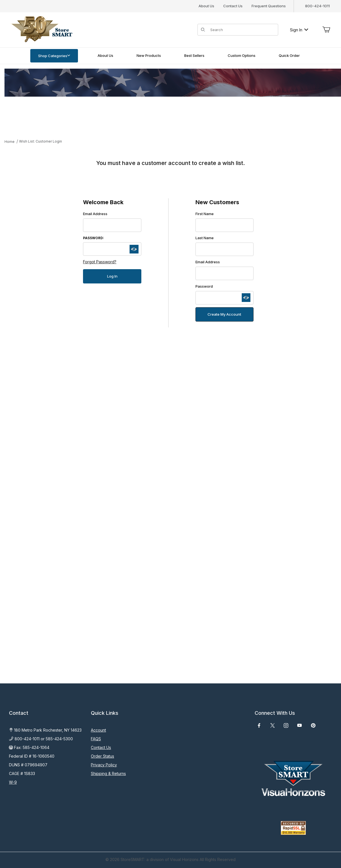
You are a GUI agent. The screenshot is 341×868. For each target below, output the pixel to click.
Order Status (102, 756)
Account (98, 730)
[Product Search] (242, 30)
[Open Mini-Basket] (326, 30)
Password (204, 286)
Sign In (299, 30)
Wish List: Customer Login (41, 141)
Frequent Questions (269, 6)
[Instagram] (286, 725)
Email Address (95, 214)
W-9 (13, 782)
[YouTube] (299, 725)
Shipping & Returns (108, 773)
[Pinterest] (313, 725)
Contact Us (233, 6)
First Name (205, 214)
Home (10, 142)
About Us (206, 6)
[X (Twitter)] (273, 725)
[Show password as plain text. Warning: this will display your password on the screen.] (134, 249)
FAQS (96, 739)
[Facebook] (259, 725)
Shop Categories (54, 56)
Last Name (205, 238)
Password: (94, 238)
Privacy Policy (104, 765)
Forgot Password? (100, 262)
